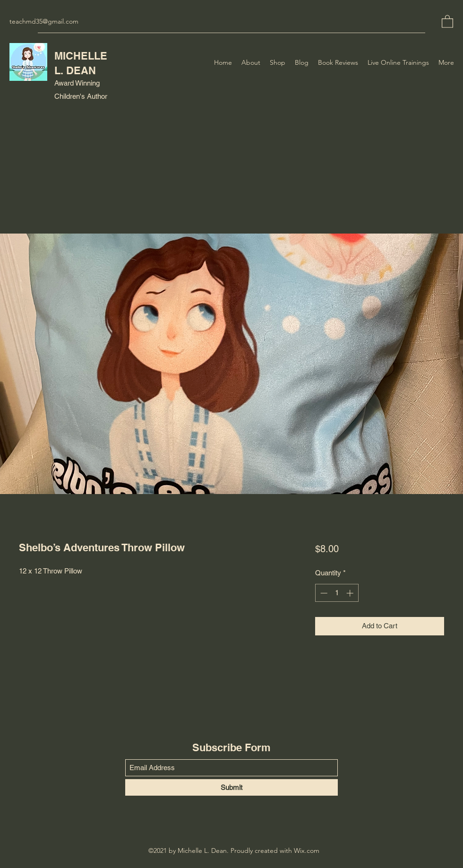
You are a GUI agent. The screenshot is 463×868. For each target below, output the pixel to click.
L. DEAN (75, 70)
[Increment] (351, 593)
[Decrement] (323, 593)
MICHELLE (81, 56)
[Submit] (231, 787)
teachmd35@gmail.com (44, 21)
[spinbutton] (337, 593)
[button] (447, 21)
